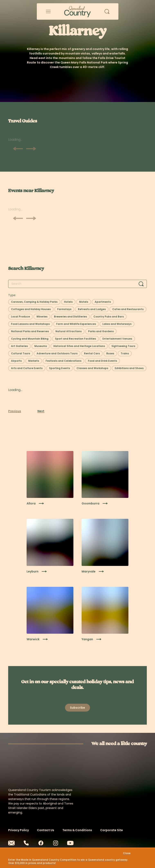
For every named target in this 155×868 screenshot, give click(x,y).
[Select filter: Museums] (41, 346)
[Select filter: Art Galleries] (19, 346)
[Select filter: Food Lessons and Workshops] (30, 324)
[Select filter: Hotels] (68, 302)
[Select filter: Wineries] (42, 317)
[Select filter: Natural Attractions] (69, 331)
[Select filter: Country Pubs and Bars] (109, 317)
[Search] (141, 284)
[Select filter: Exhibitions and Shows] (129, 368)
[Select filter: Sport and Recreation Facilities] (75, 339)
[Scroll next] (31, 149)
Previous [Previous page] (15, 411)
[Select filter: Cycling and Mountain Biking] (30, 339)
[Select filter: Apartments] (103, 302)
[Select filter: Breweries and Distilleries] (70, 317)
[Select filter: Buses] (110, 354)
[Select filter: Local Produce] (20, 317)
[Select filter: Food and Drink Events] (102, 361)
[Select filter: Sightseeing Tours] (123, 346)
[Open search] (107, 11)
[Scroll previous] (18, 149)
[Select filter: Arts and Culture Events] (27, 368)
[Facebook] (41, 843)
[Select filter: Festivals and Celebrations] (63, 361)
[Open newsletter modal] (77, 708)
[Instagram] (56, 843)
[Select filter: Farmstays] (64, 309)
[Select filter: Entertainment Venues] (117, 339)
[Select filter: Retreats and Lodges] (92, 309)
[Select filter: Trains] (125, 354)
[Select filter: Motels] (84, 302)
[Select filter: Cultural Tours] (21, 354)
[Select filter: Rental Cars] (92, 354)
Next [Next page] (41, 411)
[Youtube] (70, 843)
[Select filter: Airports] (16, 361)
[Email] (11, 843)
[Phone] (26, 843)
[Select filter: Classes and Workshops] (92, 368)
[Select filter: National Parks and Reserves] (30, 331)
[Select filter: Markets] (34, 361)
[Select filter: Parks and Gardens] (101, 331)
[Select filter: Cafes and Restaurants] (128, 309)
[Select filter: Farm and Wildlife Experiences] (76, 324)
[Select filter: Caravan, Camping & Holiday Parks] (34, 302)
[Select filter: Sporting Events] (60, 368)
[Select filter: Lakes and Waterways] (117, 324)
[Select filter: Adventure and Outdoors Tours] (57, 354)
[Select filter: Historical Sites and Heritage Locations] (79, 346)
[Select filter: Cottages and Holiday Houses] (31, 309)
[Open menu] (48, 11)
